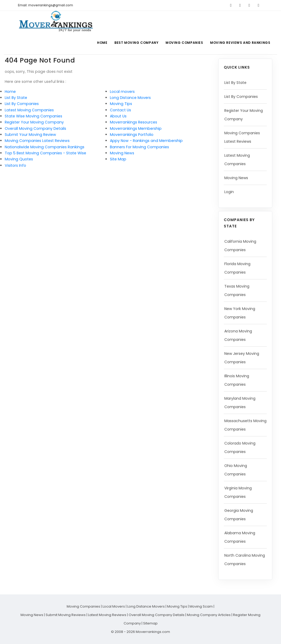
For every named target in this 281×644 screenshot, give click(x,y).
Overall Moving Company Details (35, 128)
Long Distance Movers (130, 98)
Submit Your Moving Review (30, 135)
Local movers (122, 92)
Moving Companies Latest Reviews (37, 141)
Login (229, 192)
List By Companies (22, 104)
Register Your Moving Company (34, 122)
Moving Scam (201, 606)
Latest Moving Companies (29, 110)
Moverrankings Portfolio (132, 135)
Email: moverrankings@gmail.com (45, 5)
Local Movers (114, 606)
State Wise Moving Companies (33, 116)
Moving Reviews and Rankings (240, 43)
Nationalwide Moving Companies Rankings (45, 147)
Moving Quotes (19, 159)
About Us (118, 116)
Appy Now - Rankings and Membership (146, 141)
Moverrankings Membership (136, 128)
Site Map (118, 159)
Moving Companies (183, 43)
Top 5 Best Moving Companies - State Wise (45, 153)
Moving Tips (121, 104)
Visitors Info (15, 165)
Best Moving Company (135, 43)
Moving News (122, 153)
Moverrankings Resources (134, 122)
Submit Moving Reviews (66, 615)
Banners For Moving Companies (139, 147)
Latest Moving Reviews (107, 615)
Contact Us (120, 110)
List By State (16, 98)
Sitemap (150, 623)
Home (99, 43)
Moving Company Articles (209, 615)
